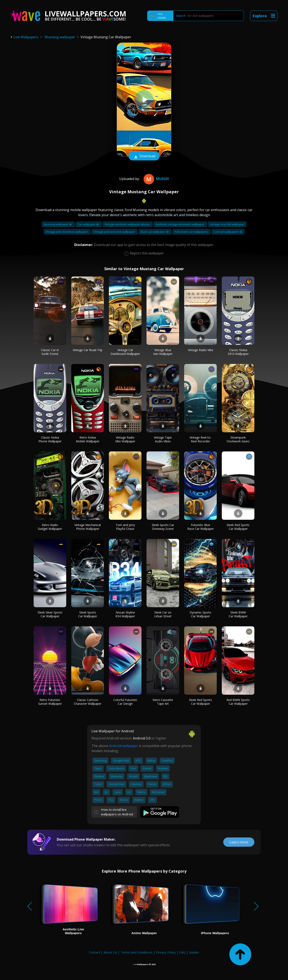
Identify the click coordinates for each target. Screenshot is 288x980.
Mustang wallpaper (60, 37)
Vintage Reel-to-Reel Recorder (201, 439)
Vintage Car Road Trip (88, 350)
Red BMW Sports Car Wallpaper (238, 702)
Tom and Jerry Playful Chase (125, 527)
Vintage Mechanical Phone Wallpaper (88, 527)
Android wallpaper (124, 746)
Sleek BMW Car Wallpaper (238, 614)
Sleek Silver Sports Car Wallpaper (50, 614)
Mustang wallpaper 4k (58, 224)
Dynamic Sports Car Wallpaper (200, 614)
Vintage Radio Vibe (201, 350)
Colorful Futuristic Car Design (125, 702)
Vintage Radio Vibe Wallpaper (125, 439)
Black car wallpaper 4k (155, 232)
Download (144, 156)
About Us (110, 952)
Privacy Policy (166, 952)
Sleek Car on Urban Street (163, 614)
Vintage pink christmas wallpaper (67, 232)
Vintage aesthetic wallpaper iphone (128, 224)
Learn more (239, 842)
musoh (156, 179)
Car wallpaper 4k (89, 224)
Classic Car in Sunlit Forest (50, 352)
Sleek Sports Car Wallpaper (88, 614)
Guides (194, 952)
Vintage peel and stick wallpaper (115, 232)
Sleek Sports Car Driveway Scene (163, 527)
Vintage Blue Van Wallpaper (163, 352)
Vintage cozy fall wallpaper (227, 224)
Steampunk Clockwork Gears (238, 439)
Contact (94, 952)
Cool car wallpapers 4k (228, 232)
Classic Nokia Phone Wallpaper (50, 439)
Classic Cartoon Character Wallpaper (88, 702)
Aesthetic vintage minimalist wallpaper (180, 224)
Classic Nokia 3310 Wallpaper (238, 352)
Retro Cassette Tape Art (163, 702)
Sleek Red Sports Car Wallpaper (238, 527)
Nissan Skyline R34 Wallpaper (125, 614)
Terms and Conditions (137, 952)
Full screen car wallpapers (192, 232)
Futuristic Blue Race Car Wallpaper (201, 527)
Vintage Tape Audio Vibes (163, 439)
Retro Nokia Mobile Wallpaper (88, 439)
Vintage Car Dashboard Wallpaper (125, 352)
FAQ (182, 952)
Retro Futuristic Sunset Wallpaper (50, 702)
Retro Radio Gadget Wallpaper (50, 527)
